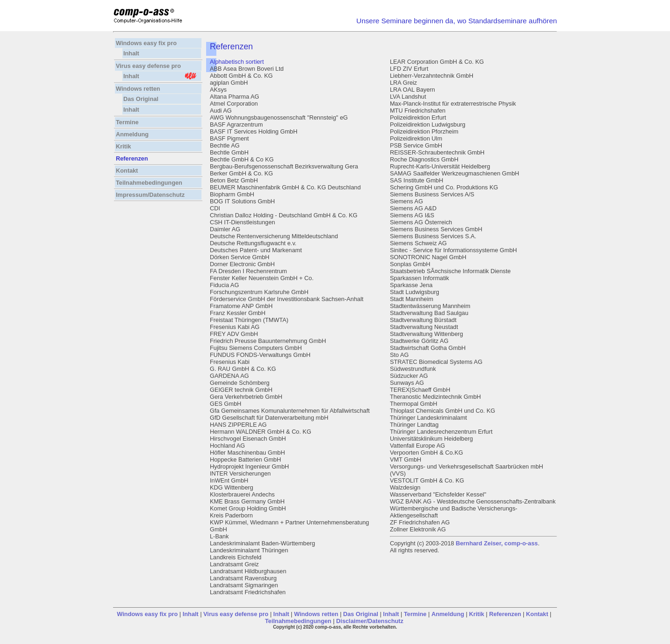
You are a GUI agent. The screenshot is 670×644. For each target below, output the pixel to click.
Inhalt (131, 53)
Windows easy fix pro (147, 43)
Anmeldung (132, 134)
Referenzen (505, 614)
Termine (127, 122)
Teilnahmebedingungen (149, 183)
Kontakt (127, 171)
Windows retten (138, 89)
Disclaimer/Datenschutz (370, 621)
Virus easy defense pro (149, 66)
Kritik (124, 146)
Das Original (141, 99)
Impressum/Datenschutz (150, 195)
